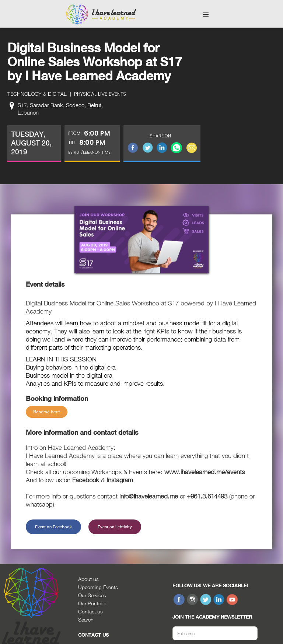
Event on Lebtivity (115, 527)
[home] (101, 15)
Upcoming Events (98, 587)
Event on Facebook (53, 527)
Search (86, 619)
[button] (206, 15)
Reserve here (47, 412)
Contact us (90, 611)
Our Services (92, 595)
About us (88, 579)
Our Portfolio (92, 603)
